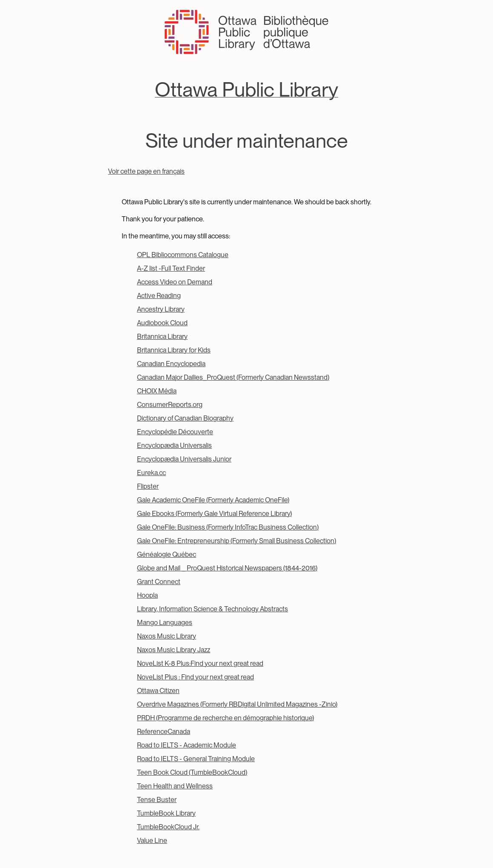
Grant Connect (159, 582)
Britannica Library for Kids (174, 350)
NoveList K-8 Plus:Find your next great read (200, 663)
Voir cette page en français (146, 171)
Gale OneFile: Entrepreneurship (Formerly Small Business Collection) (237, 541)
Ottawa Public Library (246, 89)
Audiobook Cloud (162, 323)
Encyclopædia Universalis (174, 445)
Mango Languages (165, 623)
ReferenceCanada (164, 732)
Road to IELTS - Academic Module (187, 745)
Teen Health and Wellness (175, 786)
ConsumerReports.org (170, 405)
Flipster (148, 486)
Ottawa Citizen (158, 691)
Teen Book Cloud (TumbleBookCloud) (192, 772)
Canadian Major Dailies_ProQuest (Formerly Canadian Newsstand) (233, 377)
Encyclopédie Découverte (175, 432)
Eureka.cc (151, 473)
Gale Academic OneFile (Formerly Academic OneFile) (213, 500)
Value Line (152, 841)
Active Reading (159, 296)
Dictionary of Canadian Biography (185, 418)
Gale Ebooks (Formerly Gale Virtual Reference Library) (214, 514)
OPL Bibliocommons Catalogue (183, 255)
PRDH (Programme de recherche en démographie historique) (225, 718)
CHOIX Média (157, 391)
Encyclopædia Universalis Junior (184, 459)
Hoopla (147, 595)
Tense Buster (157, 800)
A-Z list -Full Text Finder (171, 268)
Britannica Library (162, 337)
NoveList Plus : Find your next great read (195, 677)
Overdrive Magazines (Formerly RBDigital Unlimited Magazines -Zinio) (237, 704)
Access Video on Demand (175, 282)
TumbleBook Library (166, 813)
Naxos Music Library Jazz (174, 650)
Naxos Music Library (167, 636)
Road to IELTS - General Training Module (196, 759)
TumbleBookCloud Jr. (168, 827)
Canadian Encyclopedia (171, 364)
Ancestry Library (161, 309)
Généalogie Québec (167, 554)
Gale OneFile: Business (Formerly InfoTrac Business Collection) (228, 527)
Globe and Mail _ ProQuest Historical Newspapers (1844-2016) (227, 568)
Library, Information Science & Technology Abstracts (212, 609)
